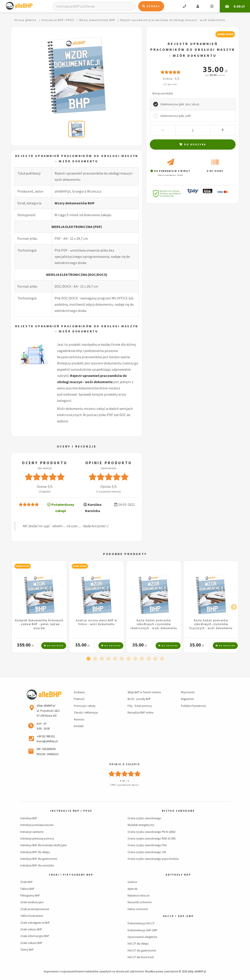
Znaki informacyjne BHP (35, 936)
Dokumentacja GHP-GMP (142, 930)
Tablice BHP (27, 889)
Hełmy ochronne (138, 909)
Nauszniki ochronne (140, 902)
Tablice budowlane (32, 916)
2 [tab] (95, 659)
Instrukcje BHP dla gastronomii (39, 859)
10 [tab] (148, 659)
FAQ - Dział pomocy (140, 706)
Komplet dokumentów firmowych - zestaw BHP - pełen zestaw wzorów (39, 624)
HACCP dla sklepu (138, 943)
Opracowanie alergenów (142, 937)
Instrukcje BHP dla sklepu (35, 852)
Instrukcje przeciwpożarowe (37, 825)
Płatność (79, 699)
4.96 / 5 (125, 781)
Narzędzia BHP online (140, 712)
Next (233, 606)
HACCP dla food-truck (141, 957)
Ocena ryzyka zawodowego (144, 818)
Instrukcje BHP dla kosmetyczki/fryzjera (44, 845)
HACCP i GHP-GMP (178, 916)
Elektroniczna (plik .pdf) (176, 116)
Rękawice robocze (138, 895)
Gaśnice (132, 882)
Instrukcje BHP (29, 818)
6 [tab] (122, 659)
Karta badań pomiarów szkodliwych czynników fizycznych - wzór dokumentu (211, 624)
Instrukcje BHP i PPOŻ (71, 811)
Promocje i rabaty (85, 706)
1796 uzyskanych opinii (125, 785)
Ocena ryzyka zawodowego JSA (147, 852)
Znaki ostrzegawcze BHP (35, 923)
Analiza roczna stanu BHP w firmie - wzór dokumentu (96, 622)
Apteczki (133, 889)
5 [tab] (115, 659)
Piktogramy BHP (30, 895)
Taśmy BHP (27, 950)
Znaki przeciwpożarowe (35, 909)
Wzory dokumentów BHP (75, 203)
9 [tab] (142, 659)
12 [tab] (162, 659)
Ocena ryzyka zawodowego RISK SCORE (152, 838)
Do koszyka (193, 144)
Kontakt (79, 726)
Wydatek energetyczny (141, 825)
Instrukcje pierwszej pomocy (37, 838)
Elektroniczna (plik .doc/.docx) (180, 104)
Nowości (79, 719)
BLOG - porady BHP (139, 699)
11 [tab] (155, 659)
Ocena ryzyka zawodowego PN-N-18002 (151, 832)
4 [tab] (108, 659)
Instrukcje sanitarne (32, 832)
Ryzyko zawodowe (178, 811)
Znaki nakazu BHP (31, 943)
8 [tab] (135, 659)
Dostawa (79, 692)
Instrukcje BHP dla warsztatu (37, 865)
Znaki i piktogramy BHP (71, 875)
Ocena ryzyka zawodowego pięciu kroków (153, 859)
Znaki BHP (26, 882)
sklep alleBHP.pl (197, 971)
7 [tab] (128, 659)
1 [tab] (88, 659)
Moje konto (188, 692)
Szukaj (151, 6)
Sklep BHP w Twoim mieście (144, 692)
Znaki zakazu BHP (31, 929)
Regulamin (187, 699)
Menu (212, 6)
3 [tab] (102, 659)
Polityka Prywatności (194, 706)
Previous (17, 606)
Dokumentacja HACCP (141, 923)
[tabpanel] (39, 607)
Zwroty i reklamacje (86, 712)
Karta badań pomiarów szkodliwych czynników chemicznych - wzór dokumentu (154, 624)
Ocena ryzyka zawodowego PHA (147, 845)
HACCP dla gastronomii (142, 950)
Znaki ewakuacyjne (32, 902)
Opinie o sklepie (125, 764)
